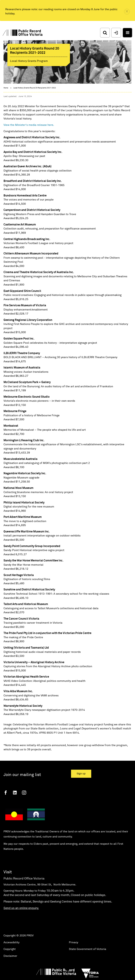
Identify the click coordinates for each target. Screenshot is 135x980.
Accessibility (12, 942)
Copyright (10, 949)
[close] (127, 12)
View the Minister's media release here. (29, 125)
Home (6, 88)
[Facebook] (6, 793)
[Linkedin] (15, 793)
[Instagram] (24, 793)
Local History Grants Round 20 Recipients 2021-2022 (35, 88)
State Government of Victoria (88, 949)
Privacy (74, 942)
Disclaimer (10, 956)
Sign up (81, 774)
